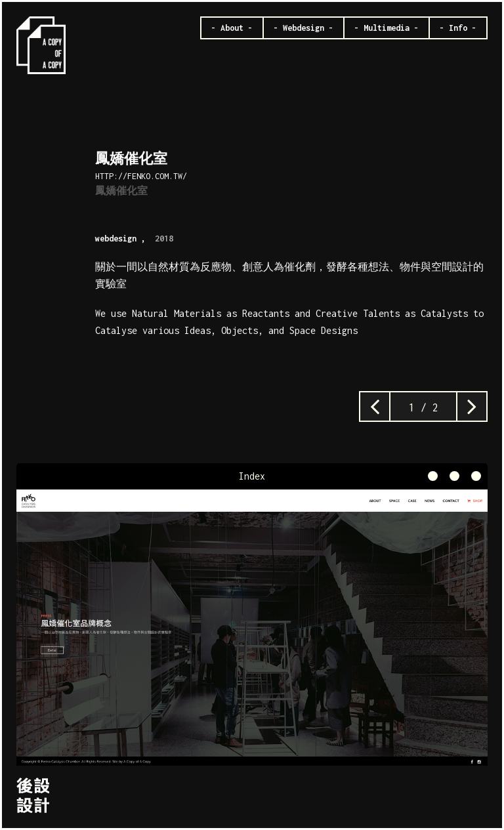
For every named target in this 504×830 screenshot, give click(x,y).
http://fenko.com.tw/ (141, 176)
